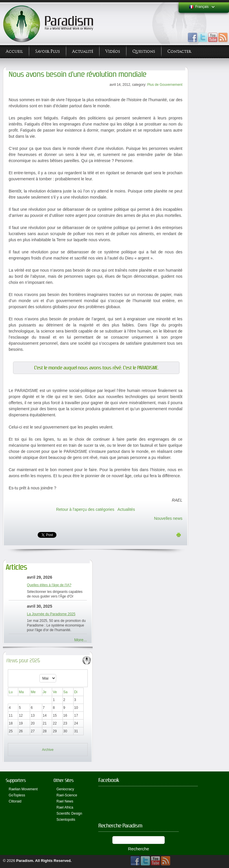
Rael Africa (65, 807)
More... (80, 640)
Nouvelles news (168, 518)
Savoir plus (47, 51)
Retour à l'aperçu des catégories (85, 509)
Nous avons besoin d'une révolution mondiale (78, 74)
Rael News (65, 801)
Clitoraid (15, 801)
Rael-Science (67, 795)
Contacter (179, 51)
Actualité (83, 51)
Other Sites (64, 780)
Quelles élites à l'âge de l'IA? (49, 585)
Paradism (25, 861)
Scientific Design (69, 813)
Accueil (14, 51)
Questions (144, 51)
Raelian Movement (23, 789)
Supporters (16, 780)
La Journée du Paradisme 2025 (51, 614)
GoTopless (17, 795)
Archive (48, 750)
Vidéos (113, 51)
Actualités (126, 509)
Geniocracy (65, 789)
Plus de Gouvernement (165, 85)
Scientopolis (66, 820)
